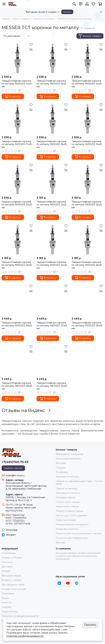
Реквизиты (8, 594)
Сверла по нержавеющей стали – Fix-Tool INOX (79, 483)
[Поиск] (74, 4)
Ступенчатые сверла (68, 502)
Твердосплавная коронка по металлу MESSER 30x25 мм (52, 386)
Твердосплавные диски (69, 511)
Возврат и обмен (11, 580)
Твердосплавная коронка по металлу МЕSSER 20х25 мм (17, 205)
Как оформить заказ (13, 585)
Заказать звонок (13, 468)
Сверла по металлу (67, 489)
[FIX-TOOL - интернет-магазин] (12, 4)
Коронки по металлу (44, 19)
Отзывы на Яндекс (27, 410)
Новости (7, 603)
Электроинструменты (68, 459)
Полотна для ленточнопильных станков (79, 534)
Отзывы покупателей (14, 589)
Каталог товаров (21, 19)
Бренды (60, 543)
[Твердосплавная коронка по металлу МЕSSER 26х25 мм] (17, 300)
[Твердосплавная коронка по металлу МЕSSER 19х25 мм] (88, 118)
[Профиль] (87, 4)
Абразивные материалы (69, 454)
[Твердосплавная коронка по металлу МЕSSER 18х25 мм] (52, 118)
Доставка (7, 567)
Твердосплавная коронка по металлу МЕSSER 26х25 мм (17, 326)
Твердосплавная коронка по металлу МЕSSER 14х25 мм (17, 84)
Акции (5, 598)
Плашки (60, 468)
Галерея (6, 607)
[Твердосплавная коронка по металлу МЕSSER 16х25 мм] (88, 58)
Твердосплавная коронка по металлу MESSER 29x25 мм (17, 386)
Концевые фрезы (66, 498)
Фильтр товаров (90, 36)
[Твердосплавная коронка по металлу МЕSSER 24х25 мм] (52, 239)
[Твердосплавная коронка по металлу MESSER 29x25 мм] (17, 360)
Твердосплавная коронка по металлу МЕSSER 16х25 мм (87, 84)
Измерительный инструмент (72, 525)
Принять (90, 625)
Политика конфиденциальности (20, 616)
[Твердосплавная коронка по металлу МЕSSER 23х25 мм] (17, 239)
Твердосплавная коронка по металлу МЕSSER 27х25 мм (52, 326)
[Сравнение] (31, 49)
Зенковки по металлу (68, 493)
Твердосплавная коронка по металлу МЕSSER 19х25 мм (87, 144)
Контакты (7, 562)
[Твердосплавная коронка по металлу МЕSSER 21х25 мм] (52, 179)
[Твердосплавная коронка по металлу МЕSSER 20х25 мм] (17, 179)
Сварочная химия (66, 520)
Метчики (61, 463)
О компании (9, 553)
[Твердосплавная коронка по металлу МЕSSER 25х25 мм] (88, 239)
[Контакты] (81, 4)
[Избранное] (93, 4)
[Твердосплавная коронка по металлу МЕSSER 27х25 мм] (52, 300)
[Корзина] (100, 4)
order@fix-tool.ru (15, 476)
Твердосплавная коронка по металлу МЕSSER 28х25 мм (87, 326)
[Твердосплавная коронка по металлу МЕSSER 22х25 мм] (88, 179)
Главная (6, 19)
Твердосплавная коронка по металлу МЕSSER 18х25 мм (52, 144)
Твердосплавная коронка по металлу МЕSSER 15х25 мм (51, 84)
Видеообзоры (10, 612)
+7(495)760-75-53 (15, 462)
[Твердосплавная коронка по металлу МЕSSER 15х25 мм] (52, 58)
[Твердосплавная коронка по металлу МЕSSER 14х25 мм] (17, 58)
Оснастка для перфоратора (72, 538)
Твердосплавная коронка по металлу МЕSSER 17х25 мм (17, 144)
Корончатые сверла (67, 507)
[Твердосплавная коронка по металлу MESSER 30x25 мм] (52, 360)
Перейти (67, 12)
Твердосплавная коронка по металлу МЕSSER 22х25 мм (87, 205)
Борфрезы (62, 472)
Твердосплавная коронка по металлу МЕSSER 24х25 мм (52, 265)
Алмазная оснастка (67, 529)
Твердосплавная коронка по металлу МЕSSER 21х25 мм (51, 205)
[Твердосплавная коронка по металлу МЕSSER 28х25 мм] (88, 300)
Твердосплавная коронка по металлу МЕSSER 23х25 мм (17, 265)
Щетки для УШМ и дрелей (71, 516)
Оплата (6, 571)
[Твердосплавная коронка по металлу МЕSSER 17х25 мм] (17, 118)
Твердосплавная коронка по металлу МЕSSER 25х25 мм (87, 265)
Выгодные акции (11, 576)
